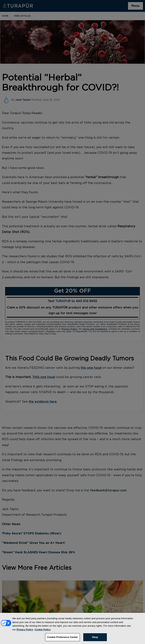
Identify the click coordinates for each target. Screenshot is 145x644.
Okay (95, 640)
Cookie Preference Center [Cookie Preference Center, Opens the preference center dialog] (62, 640)
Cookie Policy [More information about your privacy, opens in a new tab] (43, 632)
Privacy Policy (25, 632)
